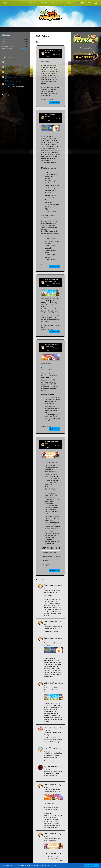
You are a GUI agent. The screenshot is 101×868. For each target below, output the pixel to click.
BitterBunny (25, 48)
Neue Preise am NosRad (13, 72)
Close (97, 865)
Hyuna (47, 766)
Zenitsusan (8, 64)
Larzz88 (48, 748)
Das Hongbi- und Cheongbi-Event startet (52, 407)
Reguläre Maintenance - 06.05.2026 (16, 67)
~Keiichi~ (8, 86)
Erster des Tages (10, 84)
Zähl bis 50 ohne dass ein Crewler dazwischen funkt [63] (53, 755)
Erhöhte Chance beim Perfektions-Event (52, 280)
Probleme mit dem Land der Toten (15, 62)
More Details (89, 865)
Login (90, 3)
